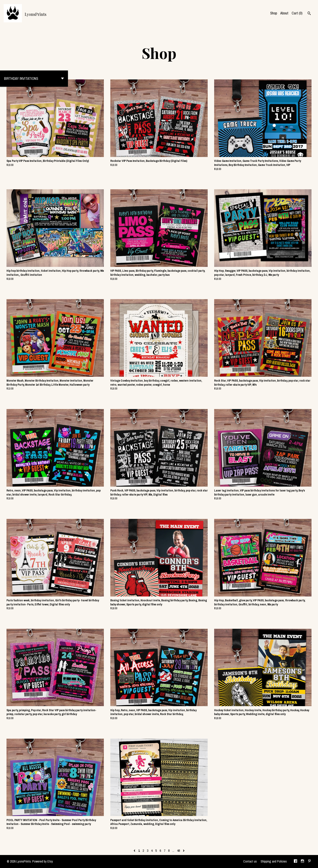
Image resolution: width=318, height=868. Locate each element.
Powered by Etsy (43, 861)
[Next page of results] (184, 851)
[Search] (309, 14)
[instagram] (302, 862)
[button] (34, 79)
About (284, 13)
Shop (274, 13)
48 (178, 851)
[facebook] (295, 862)
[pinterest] (309, 862)
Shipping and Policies (274, 861)
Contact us (250, 861)
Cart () (297, 13)
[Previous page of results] (135, 851)
